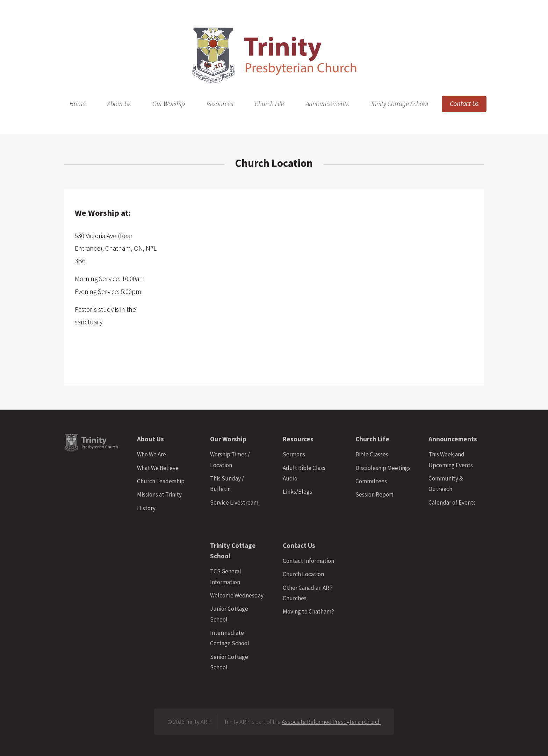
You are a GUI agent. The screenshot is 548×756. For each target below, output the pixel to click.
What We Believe (158, 468)
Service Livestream (234, 502)
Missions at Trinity (159, 494)
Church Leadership (161, 481)
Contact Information (308, 561)
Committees (371, 481)
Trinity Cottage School (399, 104)
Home (78, 104)
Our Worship (169, 104)
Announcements (327, 104)
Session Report (374, 494)
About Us (119, 104)
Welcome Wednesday (237, 595)
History (146, 508)
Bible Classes (372, 454)
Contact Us (464, 104)
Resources (220, 104)
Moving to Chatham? (308, 611)
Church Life (269, 104)
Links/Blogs (297, 492)
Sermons (294, 454)
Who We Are (152, 454)
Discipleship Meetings (383, 468)
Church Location (303, 574)
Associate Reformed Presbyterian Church (331, 722)
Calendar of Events (452, 502)
